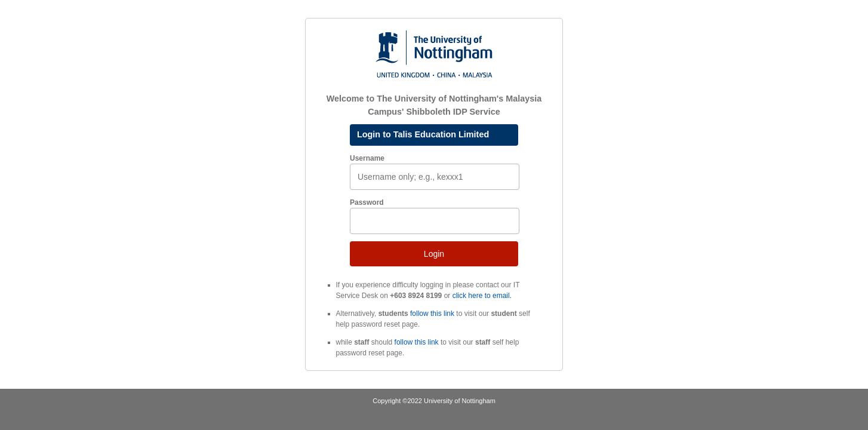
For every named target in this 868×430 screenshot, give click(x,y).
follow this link (432, 314)
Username (367, 158)
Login (434, 254)
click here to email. (482, 296)
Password (367, 202)
